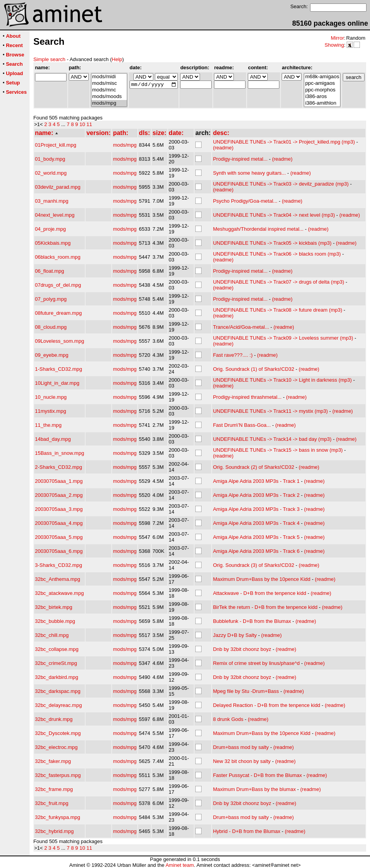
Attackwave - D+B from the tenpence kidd (260, 593)
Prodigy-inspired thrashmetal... (247, 397)
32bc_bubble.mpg (55, 621)
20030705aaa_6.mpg (59, 551)
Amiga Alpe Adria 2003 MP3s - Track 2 (256, 495)
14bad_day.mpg (53, 439)
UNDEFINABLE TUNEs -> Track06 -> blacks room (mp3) (277, 254)
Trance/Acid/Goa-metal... (241, 327)
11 (89, 124)
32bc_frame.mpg (54, 789)
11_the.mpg (48, 425)
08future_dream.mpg (59, 313)
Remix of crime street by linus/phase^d (256, 663)
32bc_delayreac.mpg (59, 705)
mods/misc (109, 83)
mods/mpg (109, 103)
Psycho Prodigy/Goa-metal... (245, 201)
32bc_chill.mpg (52, 635)
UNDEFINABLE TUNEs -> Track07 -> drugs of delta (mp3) (278, 282)
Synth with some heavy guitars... (249, 173)
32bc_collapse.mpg (57, 649)
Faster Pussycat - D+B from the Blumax (257, 775)
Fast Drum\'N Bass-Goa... (242, 425)
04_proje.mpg (51, 229)
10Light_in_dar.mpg (57, 383)
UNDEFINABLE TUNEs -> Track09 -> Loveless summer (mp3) (283, 338)
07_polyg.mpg (51, 299)
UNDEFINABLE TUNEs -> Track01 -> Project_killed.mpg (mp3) (284, 142)
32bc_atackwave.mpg (60, 593)
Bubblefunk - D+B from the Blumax (252, 621)
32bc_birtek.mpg (54, 607)
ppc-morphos (322, 90)
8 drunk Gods (228, 719)
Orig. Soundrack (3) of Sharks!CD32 (253, 565)
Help (117, 59)
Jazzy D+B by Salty (235, 635)
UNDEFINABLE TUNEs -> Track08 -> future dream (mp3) (277, 310)
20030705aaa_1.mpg (59, 481)
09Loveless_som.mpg (60, 341)
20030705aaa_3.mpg (59, 509)
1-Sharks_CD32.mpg (59, 369)
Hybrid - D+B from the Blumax (246, 831)
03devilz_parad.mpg (58, 187)
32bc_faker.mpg (53, 761)
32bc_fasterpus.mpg (58, 775)
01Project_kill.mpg (56, 145)
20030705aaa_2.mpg (59, 495)
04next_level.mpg (55, 215)
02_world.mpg (51, 173)
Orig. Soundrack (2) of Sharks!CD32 (253, 467)
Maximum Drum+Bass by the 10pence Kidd (261, 579)
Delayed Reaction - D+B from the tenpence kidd (267, 705)
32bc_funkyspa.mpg (58, 817)
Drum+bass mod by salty (241, 747)
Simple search (49, 59)
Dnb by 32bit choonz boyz (242, 649)
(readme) (223, 148)
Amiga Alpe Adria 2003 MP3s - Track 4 (256, 523)
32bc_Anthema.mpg (58, 579)
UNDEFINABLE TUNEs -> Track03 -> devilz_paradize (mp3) (281, 184)
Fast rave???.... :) (233, 355)
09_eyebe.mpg (52, 355)
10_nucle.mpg (51, 397)
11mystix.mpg (51, 411)
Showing (334, 45)
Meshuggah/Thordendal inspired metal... (258, 229)
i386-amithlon (322, 103)
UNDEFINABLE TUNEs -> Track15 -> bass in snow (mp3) (278, 450)
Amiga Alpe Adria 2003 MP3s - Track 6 (256, 551)
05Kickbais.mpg (53, 243)
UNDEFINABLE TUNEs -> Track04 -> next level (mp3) (274, 215)
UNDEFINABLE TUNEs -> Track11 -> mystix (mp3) (270, 411)
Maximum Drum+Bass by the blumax (254, 789)
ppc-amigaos (322, 83)
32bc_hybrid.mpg (54, 831)
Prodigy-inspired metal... (240, 159)
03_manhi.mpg (52, 201)
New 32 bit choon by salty (242, 761)
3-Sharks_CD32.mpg (59, 565)
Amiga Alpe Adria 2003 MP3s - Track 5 (256, 537)
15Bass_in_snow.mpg (60, 453)
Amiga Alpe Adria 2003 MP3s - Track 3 (256, 509)
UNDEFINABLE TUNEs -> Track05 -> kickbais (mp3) (272, 243)
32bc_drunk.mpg (54, 719)
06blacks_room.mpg (58, 257)
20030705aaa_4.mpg (59, 523)
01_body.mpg (50, 159)
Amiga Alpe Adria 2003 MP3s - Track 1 (256, 481)
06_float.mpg (50, 271)
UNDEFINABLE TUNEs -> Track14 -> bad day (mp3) (272, 439)
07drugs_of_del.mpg (58, 285)
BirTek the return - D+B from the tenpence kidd (265, 607)
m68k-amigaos (322, 77)
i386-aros (322, 97)
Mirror (337, 38)
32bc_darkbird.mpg (57, 677)
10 (82, 124)
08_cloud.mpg (51, 327)
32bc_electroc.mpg (56, 747)
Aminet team (180, 865)
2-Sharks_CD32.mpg (59, 467)
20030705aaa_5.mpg (59, 537)
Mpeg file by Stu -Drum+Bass (246, 691)
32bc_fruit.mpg (52, 803)
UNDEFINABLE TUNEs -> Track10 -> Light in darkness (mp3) (282, 380)
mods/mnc (109, 90)
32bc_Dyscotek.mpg (58, 733)
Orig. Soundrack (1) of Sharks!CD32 (253, 369)
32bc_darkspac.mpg (58, 691)
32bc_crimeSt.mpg (56, 663)
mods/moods (109, 97)
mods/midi (109, 77)
